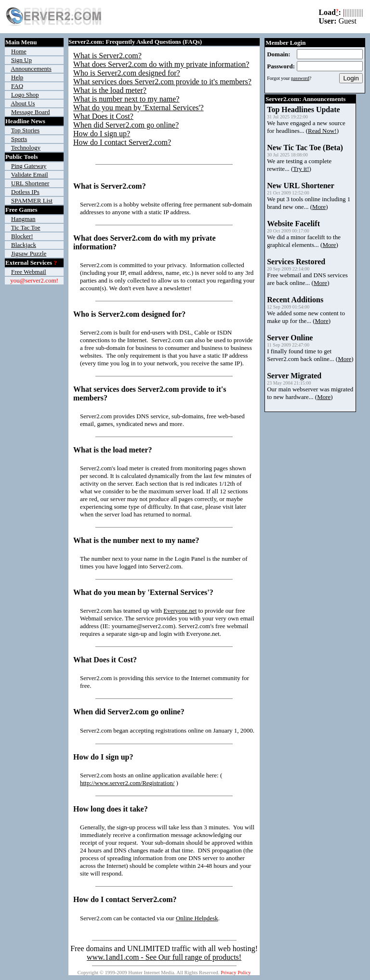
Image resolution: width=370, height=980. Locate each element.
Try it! (301, 169)
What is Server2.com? (107, 56)
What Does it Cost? (103, 116)
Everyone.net (180, 611)
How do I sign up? (102, 134)
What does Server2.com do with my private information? (161, 64)
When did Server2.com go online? (126, 125)
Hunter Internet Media (151, 973)
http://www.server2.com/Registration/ (127, 783)
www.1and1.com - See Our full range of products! (164, 957)
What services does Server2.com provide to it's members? (162, 82)
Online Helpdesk (197, 918)
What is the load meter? (110, 90)
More (319, 207)
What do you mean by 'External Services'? (139, 108)
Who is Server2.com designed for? (127, 73)
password (300, 78)
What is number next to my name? (126, 99)
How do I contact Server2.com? (122, 142)
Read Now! (322, 131)
